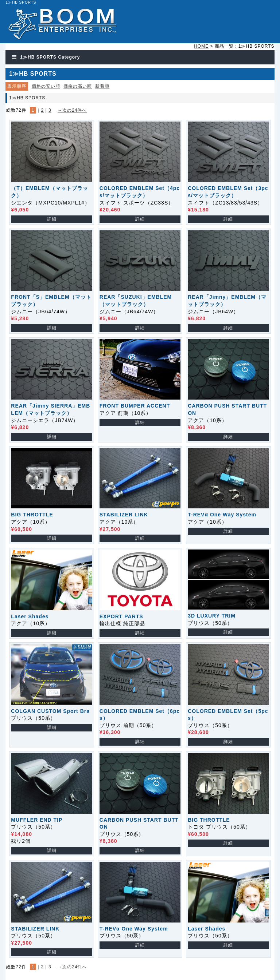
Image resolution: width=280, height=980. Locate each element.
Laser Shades (30, 616)
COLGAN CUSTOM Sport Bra (50, 711)
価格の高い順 (78, 86)
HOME (201, 46)
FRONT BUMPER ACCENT (135, 406)
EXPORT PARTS (121, 616)
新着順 (102, 86)
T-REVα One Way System (222, 515)
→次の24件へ (72, 110)
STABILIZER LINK (124, 515)
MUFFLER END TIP (37, 820)
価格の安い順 (46, 86)
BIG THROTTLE (32, 515)
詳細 (52, 219)
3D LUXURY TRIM (212, 616)
